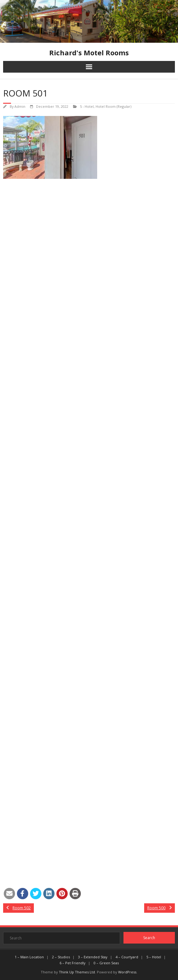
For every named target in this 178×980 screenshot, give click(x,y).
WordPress (127, 972)
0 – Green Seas (106, 963)
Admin (20, 106)
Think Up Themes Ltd (77, 972)
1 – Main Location (29, 957)
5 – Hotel (154, 957)
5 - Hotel (87, 106)
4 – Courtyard (127, 957)
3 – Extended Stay (93, 957)
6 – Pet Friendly (73, 963)
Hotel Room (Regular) (113, 106)
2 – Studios (61, 957)
